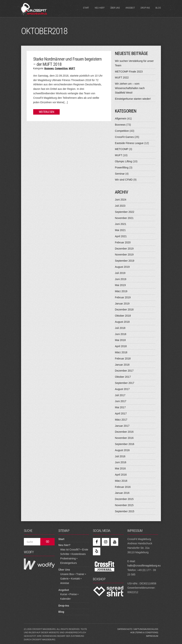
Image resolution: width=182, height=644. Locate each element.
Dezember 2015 (124, 499)
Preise (73, 594)
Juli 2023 (120, 206)
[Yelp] (97, 551)
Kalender (65, 599)
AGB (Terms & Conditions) (144, 632)
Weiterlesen (46, 112)
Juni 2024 (121, 200)
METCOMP (121, 149)
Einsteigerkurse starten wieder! (133, 99)
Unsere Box (67, 574)
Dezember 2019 (124, 249)
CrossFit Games (124, 137)
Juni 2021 (121, 224)
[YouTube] (114, 542)
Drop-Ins (145, 8)
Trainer (80, 574)
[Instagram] (106, 542)
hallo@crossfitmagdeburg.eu (144, 566)
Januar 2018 (122, 365)
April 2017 (121, 413)
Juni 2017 (121, 401)
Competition (61, 68)
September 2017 (125, 383)
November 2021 (124, 218)
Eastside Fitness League (129, 143)
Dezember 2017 (124, 371)
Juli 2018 (120, 328)
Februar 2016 (123, 487)
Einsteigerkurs (69, 563)
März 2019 (121, 291)
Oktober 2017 (123, 377)
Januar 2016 (122, 493)
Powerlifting (122, 168)
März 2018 (121, 352)
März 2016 (121, 481)
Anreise (65, 583)
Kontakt (75, 579)
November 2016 (124, 438)
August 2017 (122, 389)
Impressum (152, 636)
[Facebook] (97, 542)
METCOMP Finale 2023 (129, 72)
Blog (158, 8)
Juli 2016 (120, 456)
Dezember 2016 (124, 432)
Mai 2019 (120, 285)
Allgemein (121, 119)
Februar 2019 (123, 297)
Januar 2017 (122, 426)
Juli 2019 (120, 273)
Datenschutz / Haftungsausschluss (138, 629)
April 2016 (121, 475)
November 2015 (124, 505)
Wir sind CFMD (124, 180)
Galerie (64, 579)
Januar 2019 (122, 304)
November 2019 (124, 255)
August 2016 (122, 450)
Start (86, 8)
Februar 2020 (123, 242)
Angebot (130, 8)
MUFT (72, 68)
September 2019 (125, 261)
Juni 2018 (121, 334)
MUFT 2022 (122, 78)
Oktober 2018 (123, 316)
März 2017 (121, 420)
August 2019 (122, 267)
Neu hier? (100, 8)
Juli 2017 (120, 395)
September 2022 (125, 212)
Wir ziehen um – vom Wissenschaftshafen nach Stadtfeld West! (130, 88)
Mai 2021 (120, 230)
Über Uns (115, 8)
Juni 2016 (121, 462)
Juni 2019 (121, 279)
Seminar (120, 174)
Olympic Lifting (123, 161)
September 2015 (125, 511)
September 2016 (125, 444)
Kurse (64, 594)
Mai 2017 (120, 407)
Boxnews (49, 68)
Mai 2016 (120, 468)
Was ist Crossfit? (70, 550)
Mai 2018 (120, 340)
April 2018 (121, 346)
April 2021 (121, 236)
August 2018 (122, 322)
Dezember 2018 (124, 310)
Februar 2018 (123, 359)
